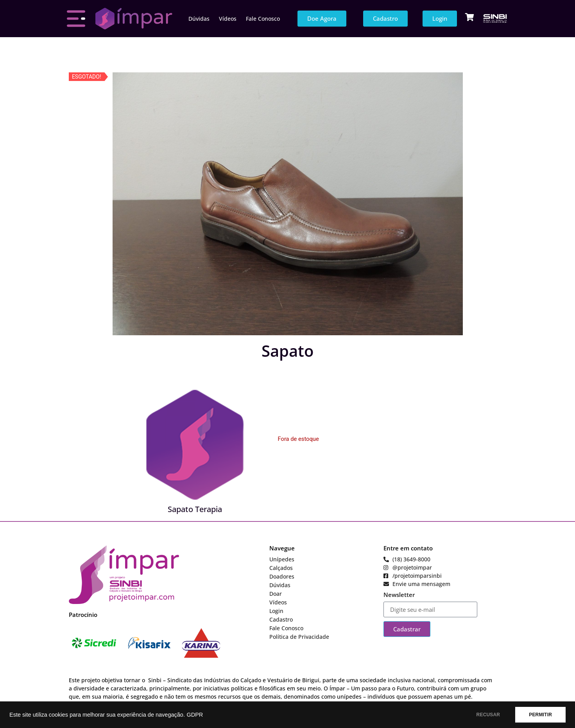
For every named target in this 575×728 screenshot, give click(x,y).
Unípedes (282, 559)
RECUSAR (488, 715)
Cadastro (281, 619)
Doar (276, 594)
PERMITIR (540, 715)
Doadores (282, 576)
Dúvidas (199, 19)
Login (276, 611)
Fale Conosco (263, 19)
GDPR (195, 715)
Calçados (281, 568)
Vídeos (228, 19)
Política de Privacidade (299, 637)
